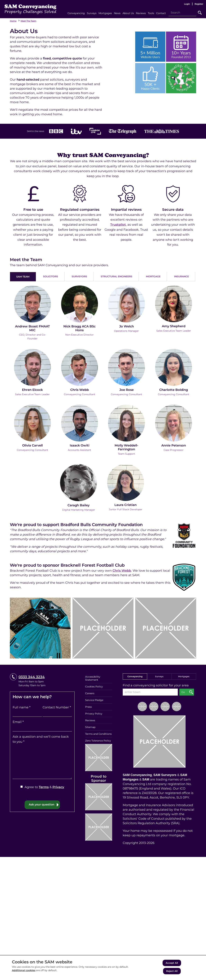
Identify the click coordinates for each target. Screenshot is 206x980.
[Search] (182, 13)
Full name (22, 707)
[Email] (42, 728)
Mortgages (184, 676)
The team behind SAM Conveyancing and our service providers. (59, 265)
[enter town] (150, 692)
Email (18, 722)
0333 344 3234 (32, 677)
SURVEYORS (79, 276)
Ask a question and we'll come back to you (41, 739)
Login (187, 4)
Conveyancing (135, 676)
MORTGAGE (153, 276)
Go (200, 13)
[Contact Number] (57, 713)
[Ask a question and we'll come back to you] (42, 761)
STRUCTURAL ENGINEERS (117, 276)
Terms (44, 787)
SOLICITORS (51, 276)
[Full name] (27, 713)
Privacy (58, 787)
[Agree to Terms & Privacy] (22, 786)
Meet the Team (28, 21)
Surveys (159, 676)
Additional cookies (24, 971)
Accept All (172, 963)
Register (199, 4)
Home (13, 21)
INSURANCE (182, 276)
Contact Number (57, 707)
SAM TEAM (23, 277)
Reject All (172, 971)
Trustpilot (118, 225)
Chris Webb (122, 570)
